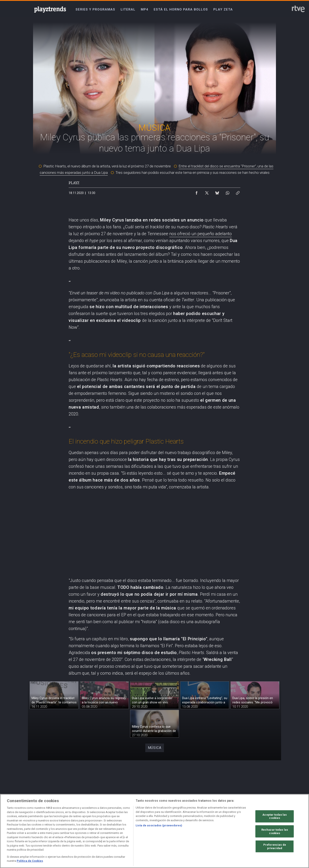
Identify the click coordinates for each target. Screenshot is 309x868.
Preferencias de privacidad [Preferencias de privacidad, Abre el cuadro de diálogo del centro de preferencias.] (275, 846)
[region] (154, 831)
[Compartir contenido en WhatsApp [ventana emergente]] (227, 192)
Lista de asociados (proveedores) (159, 825)
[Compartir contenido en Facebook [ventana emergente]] (197, 192)
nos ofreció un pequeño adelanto (201, 234)
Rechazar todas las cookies (275, 831)
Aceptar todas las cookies (275, 816)
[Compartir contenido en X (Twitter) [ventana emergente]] (207, 192)
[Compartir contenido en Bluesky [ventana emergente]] (217, 192)
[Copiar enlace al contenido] (238, 192)
